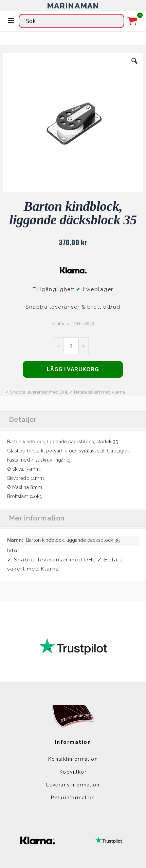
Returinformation (73, 798)
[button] (134, 66)
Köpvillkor (73, 772)
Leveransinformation (73, 785)
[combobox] (71, 21)
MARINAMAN (73, 6)
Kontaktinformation (73, 759)
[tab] (73, 420)
